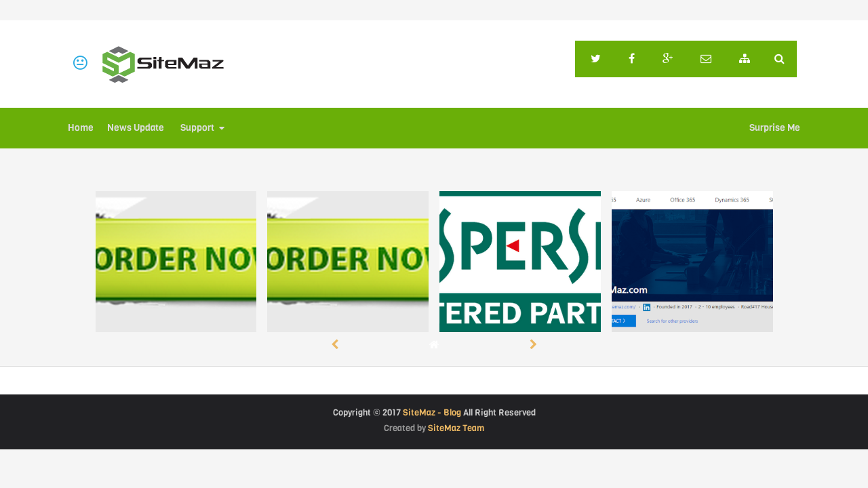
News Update (136, 128)
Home (81, 128)
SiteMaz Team (456, 428)
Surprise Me (775, 128)
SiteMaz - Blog (432, 412)
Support (197, 128)
